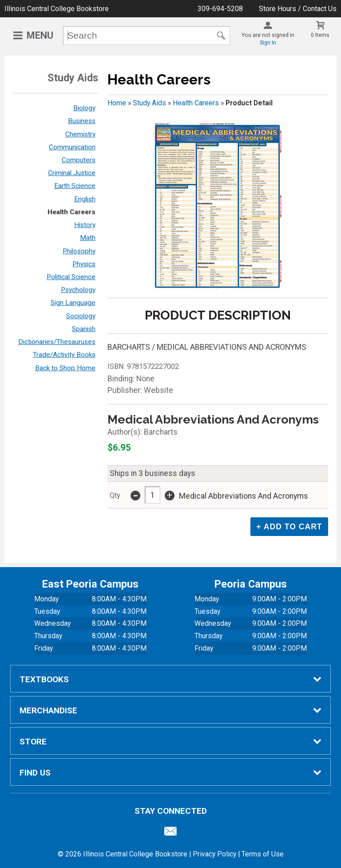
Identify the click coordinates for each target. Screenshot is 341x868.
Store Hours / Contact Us (298, 9)
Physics (84, 264)
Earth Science (75, 186)
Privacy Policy (214, 854)
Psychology (78, 290)
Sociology (81, 316)
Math (88, 238)
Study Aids (149, 103)
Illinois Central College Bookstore (57, 9)
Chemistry (80, 134)
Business (82, 121)
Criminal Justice (72, 173)
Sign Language (73, 303)
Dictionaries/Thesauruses (57, 342)
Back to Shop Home (65, 368)
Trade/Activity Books (64, 355)
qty (115, 495)
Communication (72, 147)
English (85, 199)
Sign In (268, 43)
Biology (84, 108)
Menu (40, 35)
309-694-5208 (220, 9)
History (85, 225)
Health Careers (71, 212)
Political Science (71, 277)
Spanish (84, 329)
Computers (79, 160)
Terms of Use (263, 854)
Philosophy (79, 251)
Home (117, 103)
